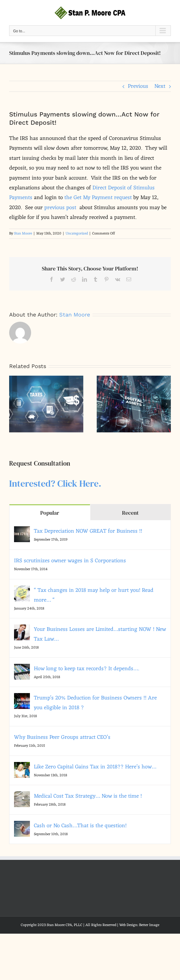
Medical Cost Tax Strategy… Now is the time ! (88, 796)
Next (160, 86)
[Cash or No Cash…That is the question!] (22, 826)
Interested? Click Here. (55, 483)
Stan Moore (23, 234)
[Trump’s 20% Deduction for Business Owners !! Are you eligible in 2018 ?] (22, 698)
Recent (130, 513)
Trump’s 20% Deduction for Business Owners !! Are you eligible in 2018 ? (95, 703)
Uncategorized (77, 234)
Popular (50, 513)
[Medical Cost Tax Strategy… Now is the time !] (22, 796)
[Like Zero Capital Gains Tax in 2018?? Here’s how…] (22, 767)
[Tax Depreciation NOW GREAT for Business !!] (22, 531)
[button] (14, 404)
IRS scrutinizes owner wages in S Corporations (70, 561)
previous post (60, 208)
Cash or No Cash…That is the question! (80, 826)
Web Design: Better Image (139, 925)
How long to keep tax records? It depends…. (86, 669)
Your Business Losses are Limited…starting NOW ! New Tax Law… (100, 634)
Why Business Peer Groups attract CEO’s (62, 737)
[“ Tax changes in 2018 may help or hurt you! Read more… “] (22, 590)
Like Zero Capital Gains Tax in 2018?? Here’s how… (95, 767)
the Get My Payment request (98, 198)
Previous (138, 86)
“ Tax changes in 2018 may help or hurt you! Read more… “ (94, 595)
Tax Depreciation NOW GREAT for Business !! (88, 531)
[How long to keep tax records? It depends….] (22, 669)
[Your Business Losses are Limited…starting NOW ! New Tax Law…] (22, 629)
